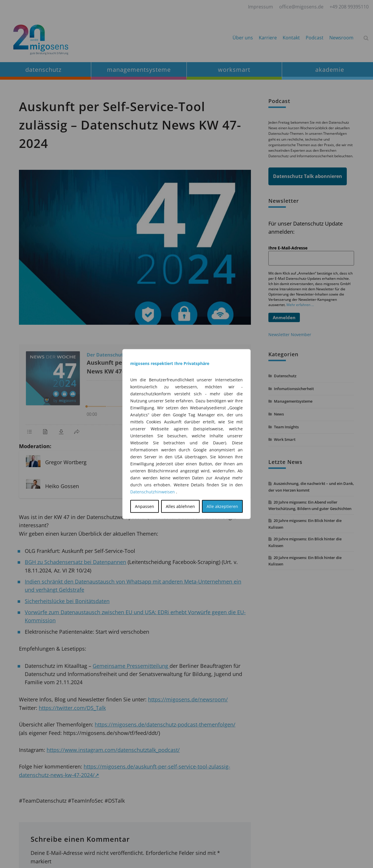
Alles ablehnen (180, 506)
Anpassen (145, 506)
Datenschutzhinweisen (153, 492)
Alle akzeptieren (222, 506)
